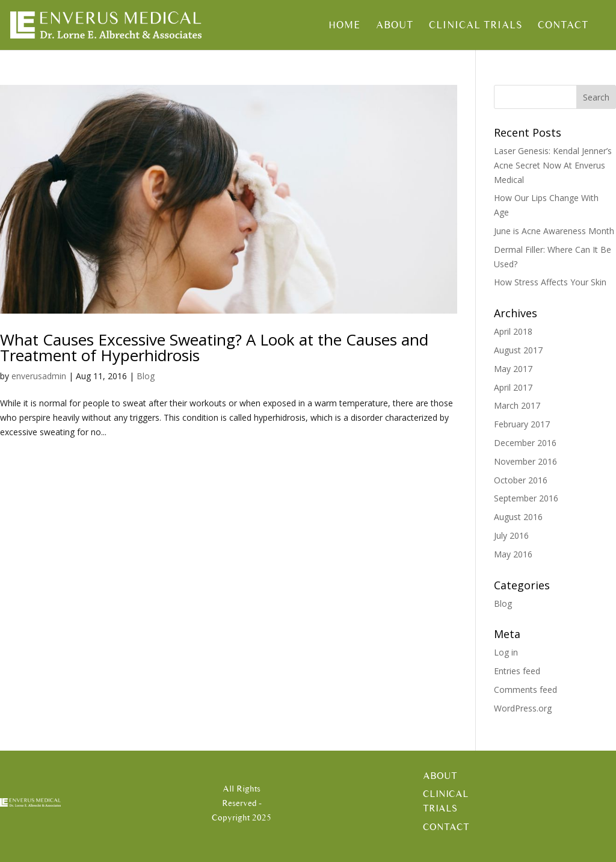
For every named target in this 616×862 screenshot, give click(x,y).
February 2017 (522, 424)
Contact (563, 26)
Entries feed (517, 671)
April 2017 (513, 387)
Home (344, 26)
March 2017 (517, 405)
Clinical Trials (476, 26)
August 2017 (518, 350)
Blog (146, 376)
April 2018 (513, 331)
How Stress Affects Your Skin (550, 282)
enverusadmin (39, 376)
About (395, 26)
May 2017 (513, 369)
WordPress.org (523, 708)
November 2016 (525, 461)
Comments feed (525, 690)
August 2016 (518, 517)
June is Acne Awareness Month (554, 231)
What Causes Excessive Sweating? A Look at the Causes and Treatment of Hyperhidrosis (214, 347)
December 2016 (525, 443)
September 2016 (526, 498)
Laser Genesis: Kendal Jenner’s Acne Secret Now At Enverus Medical (553, 165)
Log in (506, 652)
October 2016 (521, 480)
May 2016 (513, 554)
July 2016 (511, 535)
